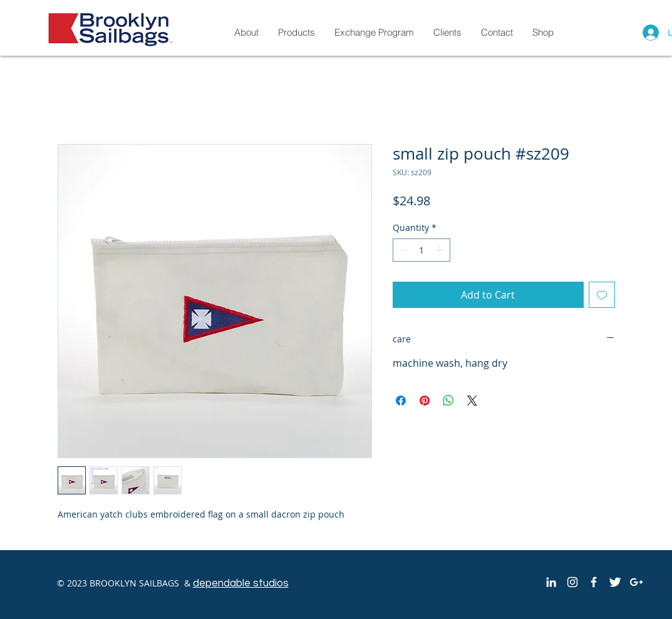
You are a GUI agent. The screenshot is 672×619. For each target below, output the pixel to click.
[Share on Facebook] (401, 401)
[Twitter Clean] (615, 582)
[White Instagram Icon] (572, 582)
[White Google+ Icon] (636, 582)
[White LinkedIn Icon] (551, 582)
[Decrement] (402, 250)
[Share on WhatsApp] (448, 401)
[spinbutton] (421, 250)
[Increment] (441, 250)
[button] (543, 32)
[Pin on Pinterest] (425, 401)
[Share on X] (472, 401)
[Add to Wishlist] (602, 295)
